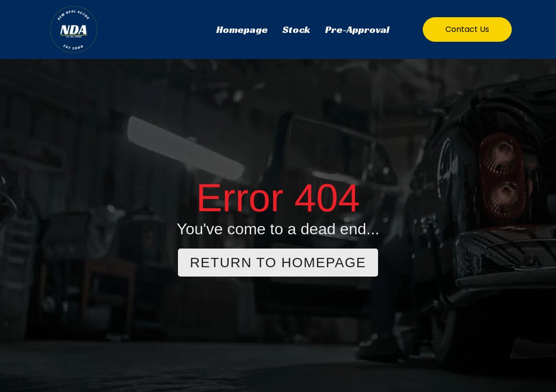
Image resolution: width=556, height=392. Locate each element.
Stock (296, 29)
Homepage (242, 29)
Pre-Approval (357, 29)
